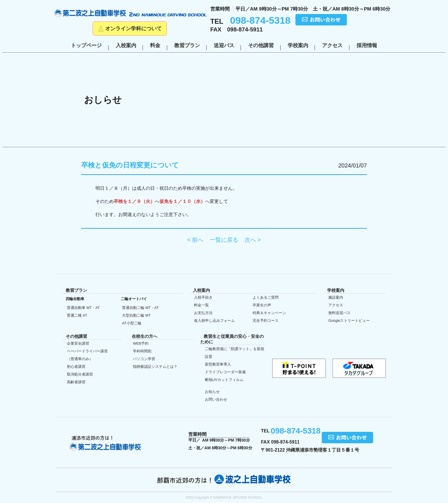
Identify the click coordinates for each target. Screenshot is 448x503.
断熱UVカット (224, 380)
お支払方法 (203, 313)
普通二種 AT (77, 315)
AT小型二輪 (132, 323)
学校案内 (298, 45)
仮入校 (13, 301)
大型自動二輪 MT (136, 315)
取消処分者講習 (80, 374)
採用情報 (367, 45)
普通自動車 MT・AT (83, 308)
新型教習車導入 (218, 364)
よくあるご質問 (266, 297)
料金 (155, 45)
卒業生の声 (262, 305)
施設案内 (336, 297)
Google (349, 321)
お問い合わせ (216, 399)
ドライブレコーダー (225, 372)
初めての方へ (13, 201)
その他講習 (261, 45)
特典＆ (269, 313)
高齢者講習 (76, 382)
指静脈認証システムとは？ (155, 367)
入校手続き (203, 297)
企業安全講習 (78, 343)
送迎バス (224, 45)
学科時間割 (142, 351)
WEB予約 (141, 343)
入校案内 (126, 45)
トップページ (86, 45)
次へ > (253, 240)
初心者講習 (76, 367)
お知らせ (212, 392)
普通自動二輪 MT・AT (140, 308)
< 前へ (195, 240)
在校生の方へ (13, 251)
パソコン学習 (144, 359)
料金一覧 (201, 305)
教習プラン (187, 45)
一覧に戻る (224, 240)
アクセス (332, 45)
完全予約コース (266, 321)
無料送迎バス (339, 313)
